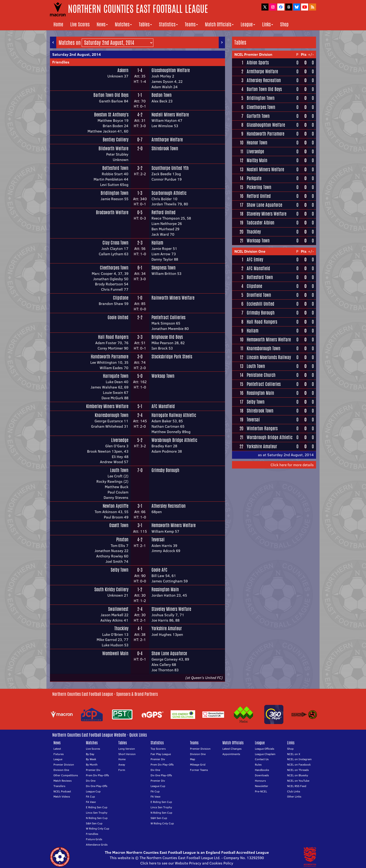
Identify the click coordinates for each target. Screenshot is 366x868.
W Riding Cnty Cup (98, 828)
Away (122, 765)
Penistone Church (261, 375)
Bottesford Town (115, 168)
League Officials (265, 749)
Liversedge (120, 440)
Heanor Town (257, 143)
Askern (123, 70)
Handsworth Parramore (110, 357)
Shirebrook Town (165, 148)
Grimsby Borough (165, 470)
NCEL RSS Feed (297, 786)
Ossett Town (119, 525)
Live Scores (80, 24)
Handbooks (262, 770)
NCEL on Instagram (299, 759)
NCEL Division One (250, 251)
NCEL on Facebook (299, 765)
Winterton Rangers (262, 428)
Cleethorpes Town (114, 268)
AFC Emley (255, 259)
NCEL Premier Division (253, 54)
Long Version (127, 749)
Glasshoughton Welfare (171, 70)
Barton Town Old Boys (111, 95)
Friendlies (61, 62)
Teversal (158, 539)
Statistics (168, 24)
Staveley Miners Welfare (171, 609)
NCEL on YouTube (298, 781)
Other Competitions (66, 775)
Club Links (294, 791)
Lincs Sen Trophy (97, 813)
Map (193, 759)
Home (58, 24)
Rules (258, 765)
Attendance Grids (97, 845)
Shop (284, 24)
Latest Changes (232, 749)
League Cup (93, 791)
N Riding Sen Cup (97, 818)
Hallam (157, 243)
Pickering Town (259, 187)
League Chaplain (265, 754)
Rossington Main (165, 589)
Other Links (294, 796)
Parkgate (254, 178)
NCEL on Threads (298, 770)
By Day (90, 754)
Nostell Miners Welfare (170, 115)
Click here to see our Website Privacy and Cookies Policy (187, 863)
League (248, 24)
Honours (260, 781)
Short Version (127, 754)
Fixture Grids (94, 839)
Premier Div (93, 770)
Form (122, 770)
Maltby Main (257, 160)
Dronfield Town (259, 295)
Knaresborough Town (112, 415)
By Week (91, 759)
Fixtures (59, 754)
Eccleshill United (260, 304)
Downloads (262, 775)
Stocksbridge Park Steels (172, 357)
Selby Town (120, 570)
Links (268, 24)
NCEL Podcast (62, 791)
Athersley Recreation (169, 506)
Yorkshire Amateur (167, 628)
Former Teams (199, 770)
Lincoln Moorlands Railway (269, 357)
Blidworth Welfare (113, 148)
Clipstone (121, 298)
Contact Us (262, 759)
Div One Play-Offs (97, 786)
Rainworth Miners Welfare (173, 298)
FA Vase (91, 802)
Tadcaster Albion (260, 223)
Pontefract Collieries (168, 317)
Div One (91, 781)
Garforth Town (258, 116)
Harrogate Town (116, 376)
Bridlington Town (114, 193)
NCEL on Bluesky (298, 775)
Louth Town (119, 470)
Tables (145, 24)
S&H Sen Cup (94, 823)
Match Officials (219, 24)
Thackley (121, 628)
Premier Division (64, 765)
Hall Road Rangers (113, 337)
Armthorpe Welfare (167, 140)
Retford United (164, 212)
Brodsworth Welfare (112, 212)
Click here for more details (292, 465)
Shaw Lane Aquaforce (169, 653)
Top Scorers (158, 749)
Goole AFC (159, 570)
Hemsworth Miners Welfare (174, 525)
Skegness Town (164, 268)
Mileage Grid (198, 765)
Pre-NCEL (261, 791)
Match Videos (62, 796)
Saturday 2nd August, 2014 (77, 54)
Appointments (231, 754)
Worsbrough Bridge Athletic (174, 440)
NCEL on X (294, 754)
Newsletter (262, 786)
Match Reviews (63, 781)
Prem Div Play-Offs (97, 775)
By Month (92, 765)
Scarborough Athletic (169, 193)
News (102, 24)
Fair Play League (161, 754)
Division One (61, 770)
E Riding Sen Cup (97, 807)
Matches (123, 24)
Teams (191, 24)
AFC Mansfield (163, 406)
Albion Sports (258, 63)
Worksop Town (163, 376)
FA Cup (90, 796)
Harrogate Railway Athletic (174, 415)
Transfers (59, 786)
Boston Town (162, 95)
